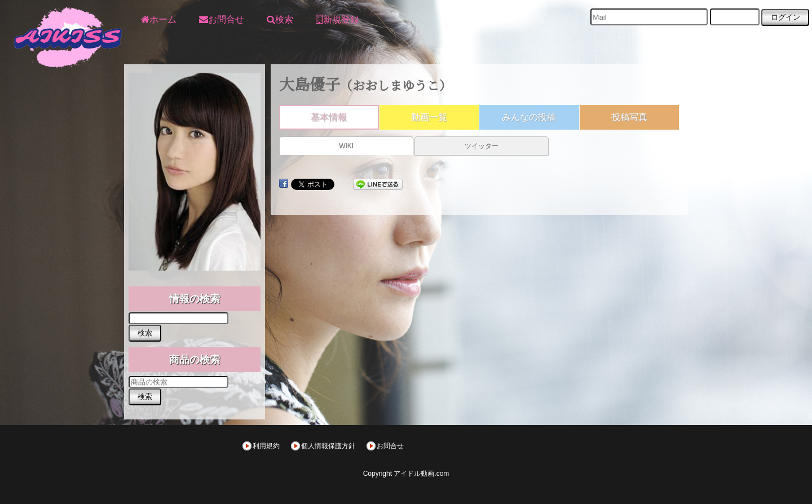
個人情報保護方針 (328, 446)
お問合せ (390, 446)
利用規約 (266, 446)
